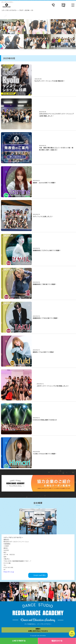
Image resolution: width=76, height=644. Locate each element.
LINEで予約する (19, 641)
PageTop (72, 635)
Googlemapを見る (39, 575)
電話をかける (57, 641)
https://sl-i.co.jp (9, 572)
